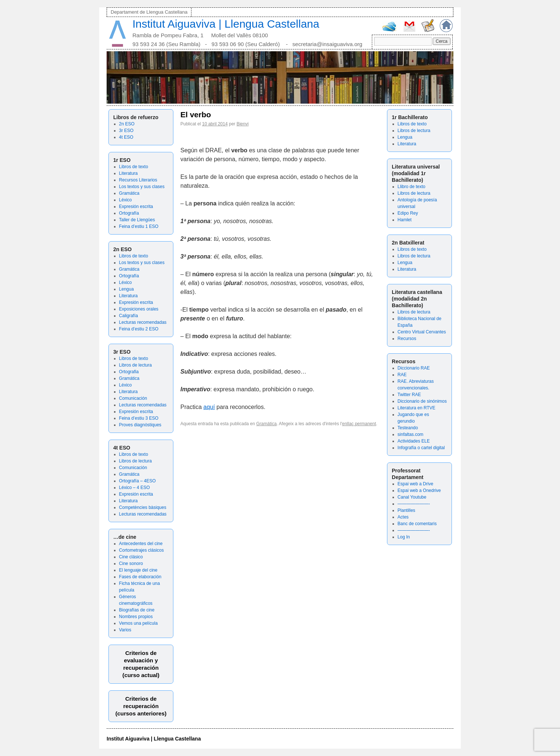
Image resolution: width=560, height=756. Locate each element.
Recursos (407, 339)
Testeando (408, 428)
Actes (403, 517)
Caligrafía (129, 316)
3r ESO (126, 131)
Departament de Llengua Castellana (149, 12)
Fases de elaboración (140, 577)
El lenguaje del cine (138, 570)
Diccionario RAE (414, 368)
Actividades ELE (414, 441)
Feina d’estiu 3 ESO (139, 418)
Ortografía (129, 213)
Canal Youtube (412, 497)
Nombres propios (136, 617)
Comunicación (133, 398)
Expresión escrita (136, 207)
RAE (402, 375)
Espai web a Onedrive (419, 490)
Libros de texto (134, 167)
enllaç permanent (359, 424)
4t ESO (126, 137)
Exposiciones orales (139, 309)
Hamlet (405, 220)
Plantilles (407, 510)
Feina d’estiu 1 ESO (139, 226)
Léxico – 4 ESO (134, 488)
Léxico (126, 200)
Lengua (127, 289)
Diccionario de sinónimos (422, 401)
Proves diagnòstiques (140, 425)
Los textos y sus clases (142, 187)
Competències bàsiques (143, 507)
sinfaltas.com (411, 434)
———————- (414, 504)
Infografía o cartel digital (421, 448)
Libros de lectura (136, 365)
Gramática (129, 193)
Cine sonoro (131, 563)
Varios (125, 630)
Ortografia (129, 372)
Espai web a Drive (416, 484)
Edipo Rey (408, 213)
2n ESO (127, 124)
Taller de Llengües (137, 220)
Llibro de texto (412, 187)
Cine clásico (131, 557)
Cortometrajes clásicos (141, 550)
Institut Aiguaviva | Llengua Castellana (226, 24)
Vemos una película (139, 623)
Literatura (129, 173)
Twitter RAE (409, 395)
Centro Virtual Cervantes (422, 332)
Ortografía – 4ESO (137, 481)
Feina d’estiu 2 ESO (139, 329)
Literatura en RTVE (417, 408)
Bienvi (243, 124)
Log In (404, 537)
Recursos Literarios (138, 180)
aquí (209, 407)
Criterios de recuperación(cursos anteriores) (141, 706)
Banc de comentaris (417, 524)
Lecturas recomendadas (143, 322)
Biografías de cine (137, 610)
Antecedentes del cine (141, 544)
